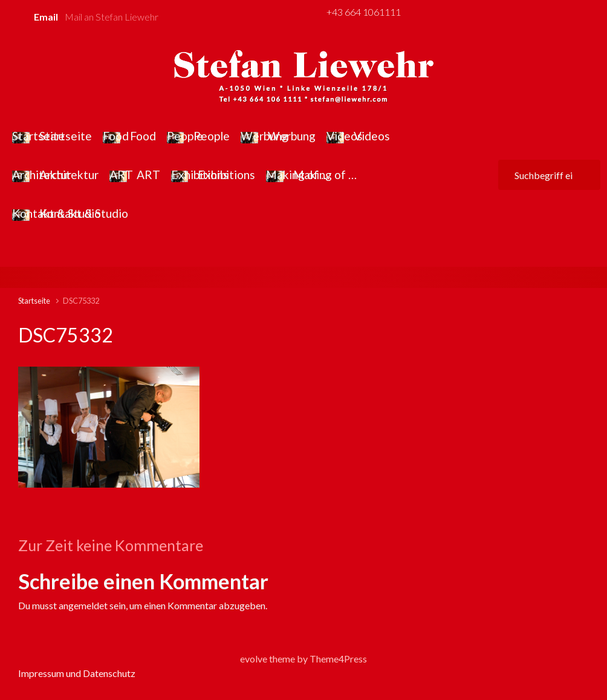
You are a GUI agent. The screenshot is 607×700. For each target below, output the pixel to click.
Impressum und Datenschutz (77, 673)
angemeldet (83, 605)
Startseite (34, 301)
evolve (254, 659)
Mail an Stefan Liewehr (112, 17)
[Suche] (549, 175)
